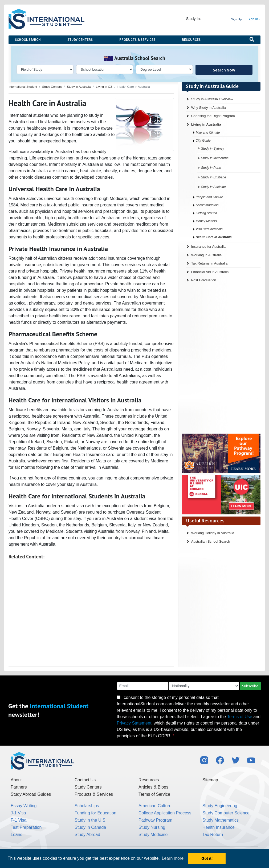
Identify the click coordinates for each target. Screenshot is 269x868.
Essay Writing (24, 806)
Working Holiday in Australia (213, 533)
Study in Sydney (213, 149)
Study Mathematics (221, 820)
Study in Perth (211, 168)
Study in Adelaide (213, 187)
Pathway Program (155, 820)
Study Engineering (220, 806)
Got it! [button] (207, 858)
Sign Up (236, 19)
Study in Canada (90, 827)
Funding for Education (95, 813)
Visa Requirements (209, 229)
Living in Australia (206, 124)
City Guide (203, 141)
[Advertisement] (91, 615)
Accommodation (207, 205)
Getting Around (206, 213)
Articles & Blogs (153, 787)
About (16, 780)
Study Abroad (87, 835)
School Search (28, 40)
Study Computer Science (226, 813)
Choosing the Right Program (213, 116)
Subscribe (250, 686)
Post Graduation (204, 280)
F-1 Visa (19, 820)
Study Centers (80, 40)
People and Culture (209, 197)
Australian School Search (211, 541)
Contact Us (85, 780)
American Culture (155, 806)
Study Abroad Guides (31, 794)
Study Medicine (153, 835)
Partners (19, 787)
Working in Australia (207, 255)
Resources (191, 40)
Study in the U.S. (91, 820)
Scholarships (87, 806)
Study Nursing (152, 827)
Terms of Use (240, 717)
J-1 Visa (18, 813)
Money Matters (206, 221)
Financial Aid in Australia (210, 272)
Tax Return (213, 835)
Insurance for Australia (208, 247)
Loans (17, 835)
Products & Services (137, 40)
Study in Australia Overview (212, 99)
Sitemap (210, 780)
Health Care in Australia (214, 237)
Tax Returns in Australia (209, 263)
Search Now (224, 70)
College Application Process (165, 813)
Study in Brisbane (214, 177)
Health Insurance (219, 827)
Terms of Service (154, 794)
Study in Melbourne (215, 158)
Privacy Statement (134, 723)
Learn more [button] (173, 858)
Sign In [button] (253, 19)
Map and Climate (208, 133)
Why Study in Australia (209, 108)
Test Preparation (26, 827)
